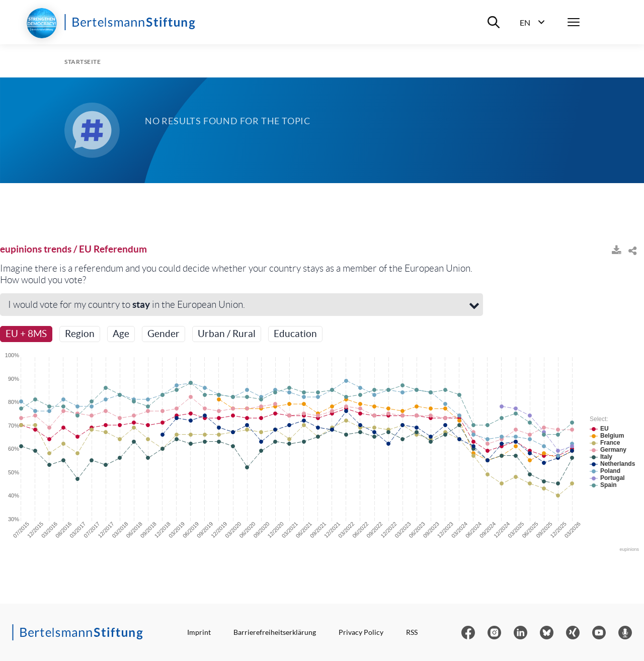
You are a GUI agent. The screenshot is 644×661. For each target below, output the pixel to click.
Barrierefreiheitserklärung (275, 632)
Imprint (199, 632)
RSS (412, 632)
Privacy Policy (361, 632)
